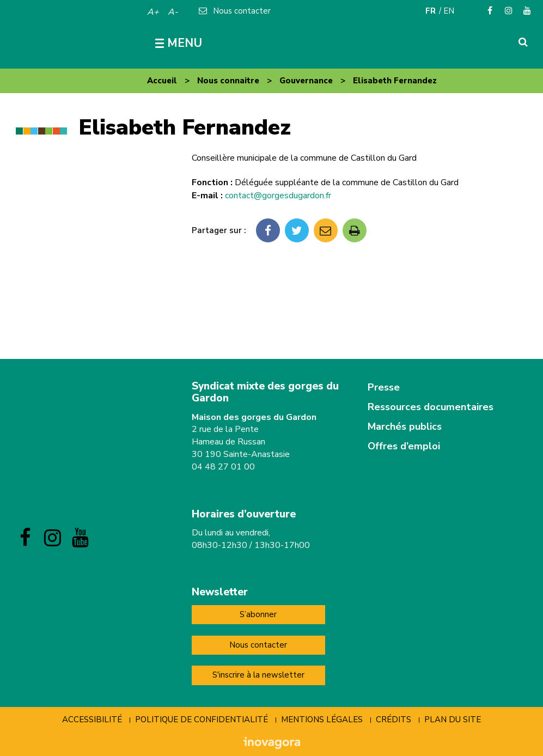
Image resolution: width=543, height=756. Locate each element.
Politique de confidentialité (202, 720)
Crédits (393, 720)
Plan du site (453, 720)
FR (431, 11)
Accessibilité (92, 720)
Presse (384, 387)
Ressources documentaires (431, 407)
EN (449, 11)
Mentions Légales (322, 720)
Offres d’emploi (404, 446)
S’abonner (258, 614)
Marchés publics (405, 426)
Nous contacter (258, 645)
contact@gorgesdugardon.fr (278, 196)
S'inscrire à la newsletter (258, 675)
